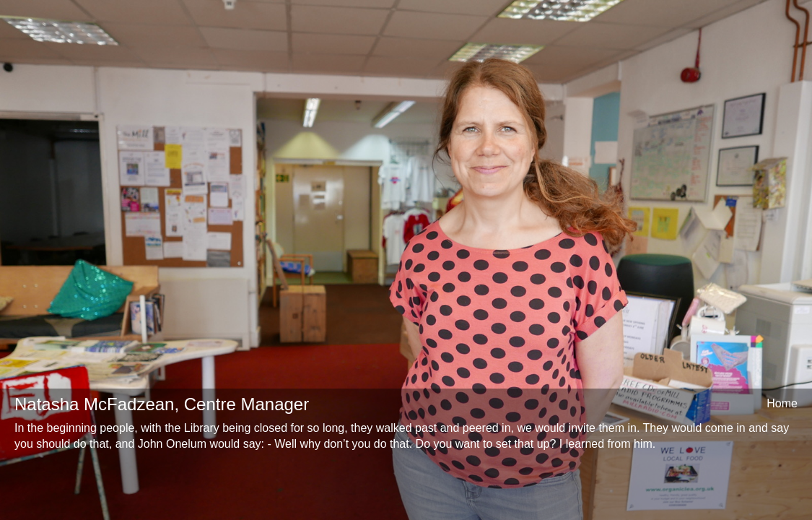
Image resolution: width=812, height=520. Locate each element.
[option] (406, 260)
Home (782, 403)
